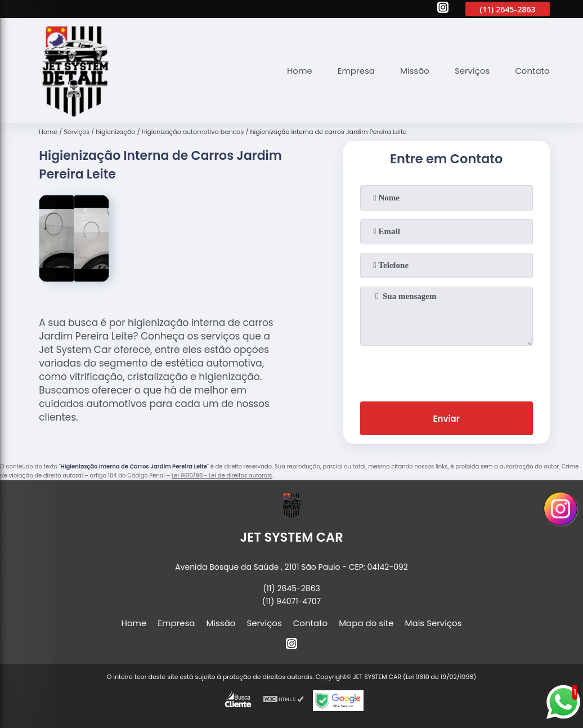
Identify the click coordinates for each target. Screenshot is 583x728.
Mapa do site (366, 623)
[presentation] (446, 371)
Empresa (356, 71)
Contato (532, 71)
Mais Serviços (434, 623)
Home (300, 71)
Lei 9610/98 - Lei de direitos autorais (222, 475)
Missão (415, 71)
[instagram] (443, 9)
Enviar (447, 419)
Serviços (472, 71)
